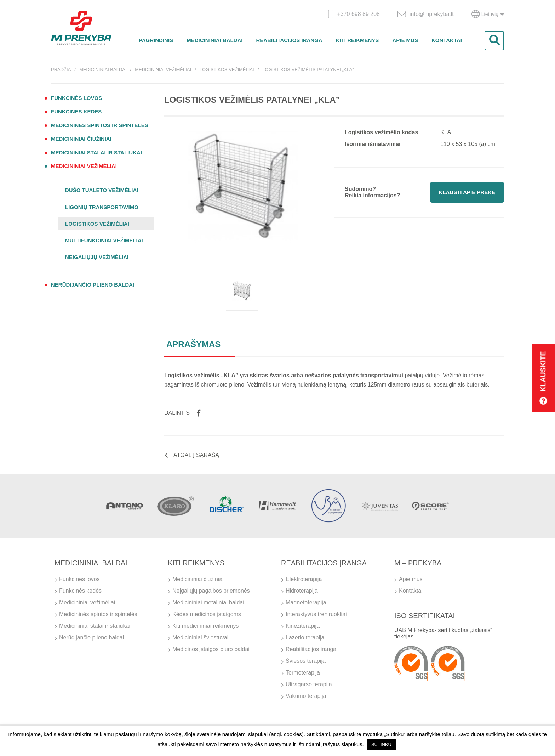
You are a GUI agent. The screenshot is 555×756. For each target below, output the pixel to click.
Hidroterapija (302, 591)
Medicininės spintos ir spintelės (100, 125)
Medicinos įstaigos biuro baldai (211, 649)
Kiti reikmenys (357, 40)
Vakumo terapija (306, 696)
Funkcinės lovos (76, 98)
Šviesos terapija (306, 661)
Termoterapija (303, 673)
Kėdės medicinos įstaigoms (207, 614)
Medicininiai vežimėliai (163, 70)
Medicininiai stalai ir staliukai (96, 153)
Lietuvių (488, 14)
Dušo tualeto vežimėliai (102, 190)
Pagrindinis (156, 40)
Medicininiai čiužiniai (81, 139)
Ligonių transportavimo (102, 207)
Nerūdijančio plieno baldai (93, 285)
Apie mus (405, 40)
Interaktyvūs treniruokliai (316, 614)
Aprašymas (193, 344)
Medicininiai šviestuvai (200, 637)
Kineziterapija (303, 626)
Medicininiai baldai (214, 40)
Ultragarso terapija (309, 684)
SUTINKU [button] (381, 744)
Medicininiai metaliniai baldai (208, 602)
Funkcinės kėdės (76, 111)
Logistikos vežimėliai (227, 70)
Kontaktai (447, 40)
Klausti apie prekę (467, 192)
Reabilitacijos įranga (289, 40)
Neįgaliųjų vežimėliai (97, 257)
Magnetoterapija (306, 602)
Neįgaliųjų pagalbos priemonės (211, 591)
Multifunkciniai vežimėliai (104, 240)
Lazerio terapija (305, 637)
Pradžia (61, 70)
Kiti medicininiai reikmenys (206, 626)
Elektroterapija (304, 579)
